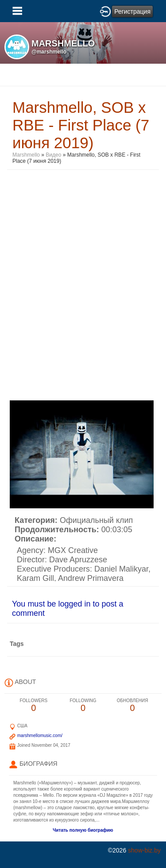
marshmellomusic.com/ (40, 735)
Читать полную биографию (83, 830)
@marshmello (49, 52)
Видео (53, 155)
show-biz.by (144, 850)
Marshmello (26, 155)
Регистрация (132, 12)
